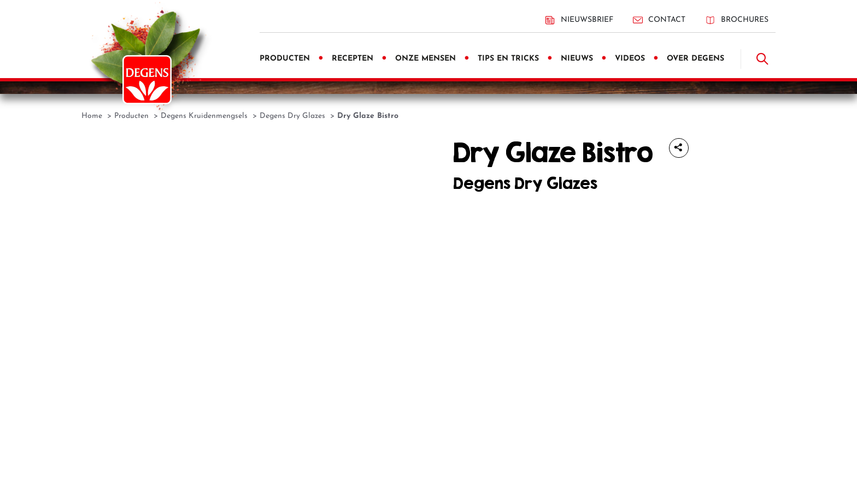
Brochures (737, 20)
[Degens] (147, 80)
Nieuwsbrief (579, 20)
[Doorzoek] (762, 59)
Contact (659, 20)
